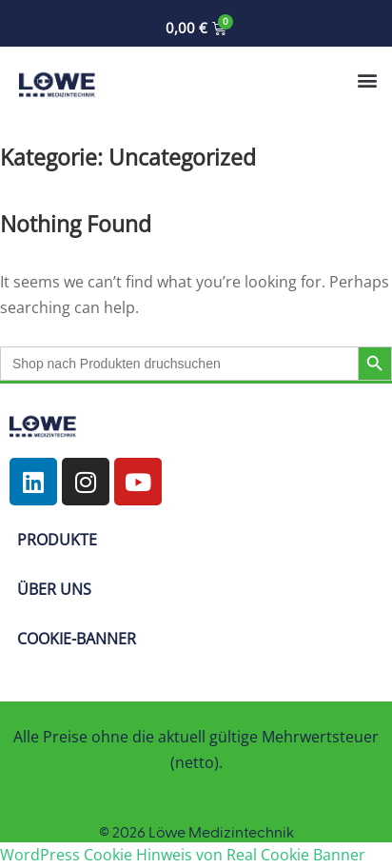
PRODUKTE (57, 540)
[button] (367, 79)
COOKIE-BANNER (77, 639)
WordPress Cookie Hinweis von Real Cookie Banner (183, 855)
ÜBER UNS (54, 589)
